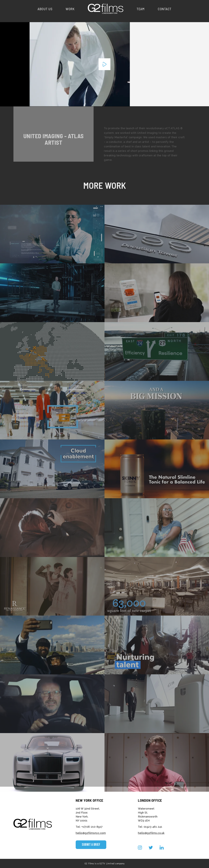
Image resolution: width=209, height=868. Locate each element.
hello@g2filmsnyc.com (91, 833)
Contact (165, 9)
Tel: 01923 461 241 (150, 827)
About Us (45, 9)
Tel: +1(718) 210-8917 (89, 827)
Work (70, 9)
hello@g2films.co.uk (151, 833)
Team (140, 9)
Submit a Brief (91, 845)
